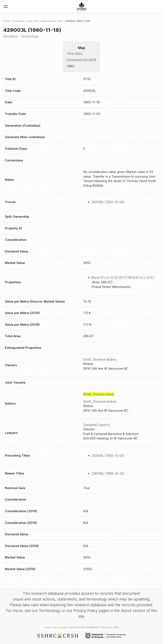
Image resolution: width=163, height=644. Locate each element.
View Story (75, 53)
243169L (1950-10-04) (108, 202)
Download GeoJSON (81, 60)
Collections (18, 21)
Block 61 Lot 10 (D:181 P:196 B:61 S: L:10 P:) (123, 277)
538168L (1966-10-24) (108, 473)
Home (6, 21)
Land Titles (33, 21)
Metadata (10, 36)
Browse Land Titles (52, 21)
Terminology (30, 36)
